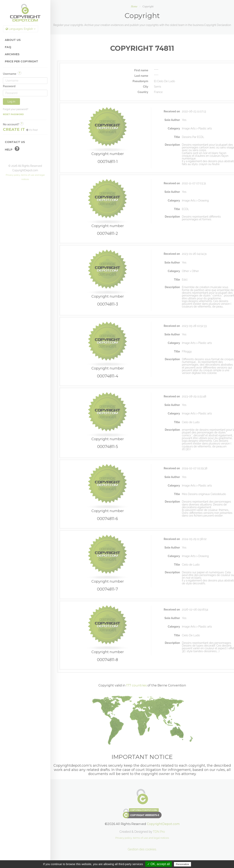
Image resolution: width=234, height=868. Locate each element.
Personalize (182, 864)
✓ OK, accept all (159, 864)
